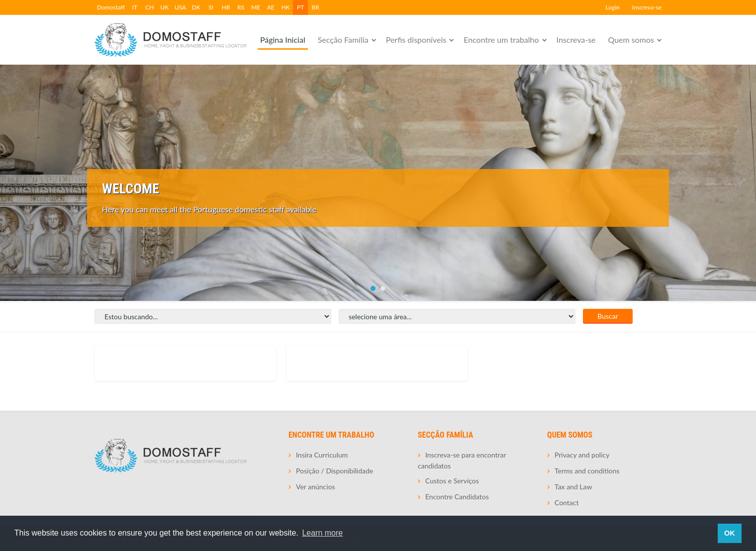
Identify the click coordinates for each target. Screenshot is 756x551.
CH (149, 7)
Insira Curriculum (322, 455)
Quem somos (631, 40)
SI (211, 7)
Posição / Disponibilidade (334, 471)
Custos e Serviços (452, 481)
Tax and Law (573, 487)
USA (180, 7)
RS (241, 7)
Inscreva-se (647, 7)
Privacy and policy (582, 455)
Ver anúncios (316, 487)
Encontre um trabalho (501, 40)
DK (196, 7)
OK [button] (730, 533)
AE (271, 7)
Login (612, 7)
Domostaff (111, 7)
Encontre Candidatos (457, 497)
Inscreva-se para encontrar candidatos (462, 460)
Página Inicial (283, 40)
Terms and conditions (587, 471)
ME (256, 7)
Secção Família (343, 40)
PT (300, 7)
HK (286, 7)
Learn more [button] (322, 533)
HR (226, 7)
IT (135, 7)
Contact (567, 503)
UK (165, 7)
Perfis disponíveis (416, 40)
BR (316, 7)
